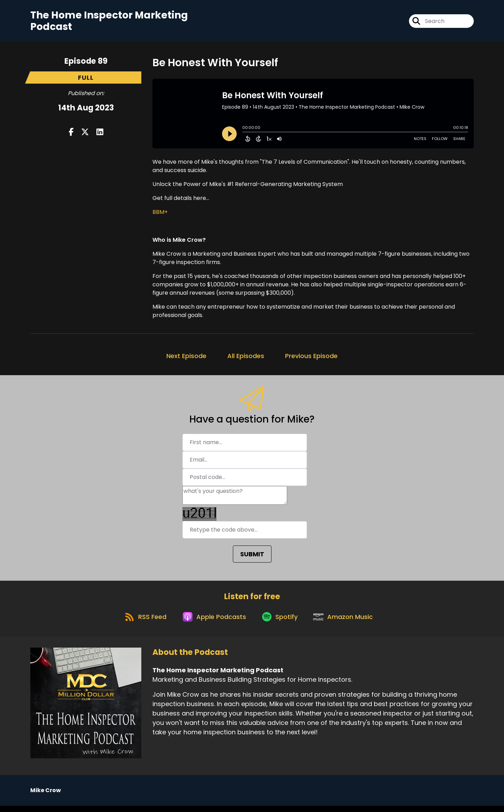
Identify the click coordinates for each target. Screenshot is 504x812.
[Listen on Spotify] (281, 622)
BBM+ (160, 214)
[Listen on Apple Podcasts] (213, 622)
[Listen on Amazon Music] (347, 622)
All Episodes (246, 358)
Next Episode (186, 358)
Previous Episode (311, 358)
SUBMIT (252, 556)
